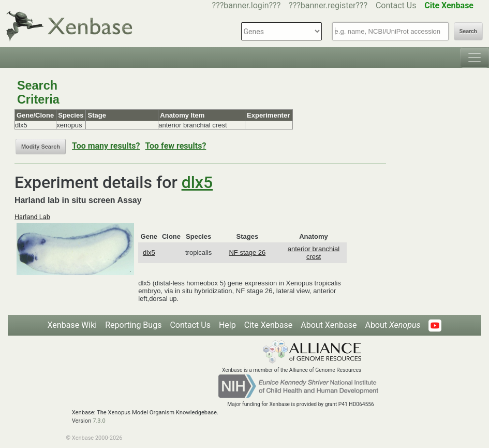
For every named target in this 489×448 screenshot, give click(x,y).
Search (468, 31)
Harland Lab (32, 217)
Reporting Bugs (133, 325)
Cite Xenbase (269, 325)
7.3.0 (99, 421)
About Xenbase (329, 325)
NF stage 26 (247, 252)
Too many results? (106, 146)
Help (227, 325)
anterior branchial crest (314, 253)
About (392, 325)
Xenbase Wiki (72, 325)
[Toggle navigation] (475, 57)
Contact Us (396, 5)
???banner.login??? (247, 5)
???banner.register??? (328, 5)
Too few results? (175, 146)
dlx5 (197, 182)
